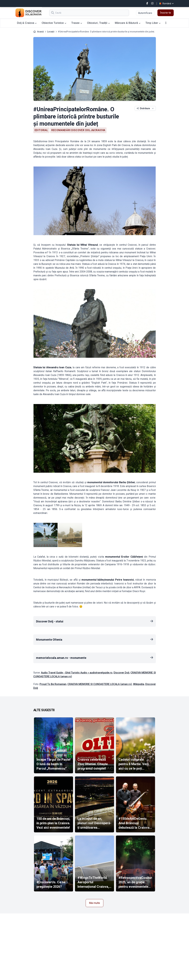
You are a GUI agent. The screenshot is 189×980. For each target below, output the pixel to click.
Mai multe (94, 903)
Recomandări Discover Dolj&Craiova (78, 130)
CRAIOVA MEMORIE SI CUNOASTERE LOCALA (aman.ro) (100, 684)
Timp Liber (153, 23)
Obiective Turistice (54, 23)
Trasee (77, 23)
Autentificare (145, 13)
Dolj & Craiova (27, 23)
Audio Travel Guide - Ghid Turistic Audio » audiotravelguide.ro (77, 673)
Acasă (40, 32)
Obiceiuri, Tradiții (98, 23)
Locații (51, 32)
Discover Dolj (121, 673)
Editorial (41, 130)
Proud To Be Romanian (53, 684)
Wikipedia (139, 684)
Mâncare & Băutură (128, 23)
